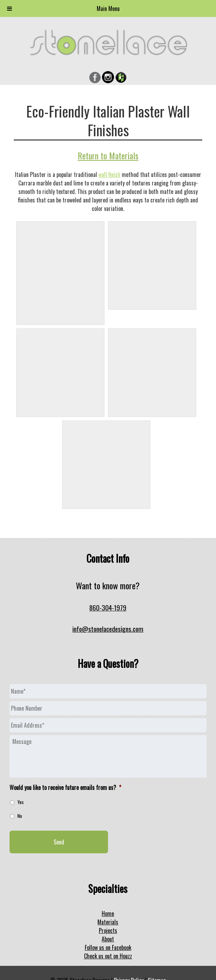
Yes (20, 802)
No (20, 816)
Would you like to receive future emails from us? (65, 788)
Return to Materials (108, 155)
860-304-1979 (108, 608)
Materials (108, 922)
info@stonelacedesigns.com (108, 629)
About (108, 939)
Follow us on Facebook (108, 947)
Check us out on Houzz (108, 956)
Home (108, 913)
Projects (108, 930)
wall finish (109, 174)
